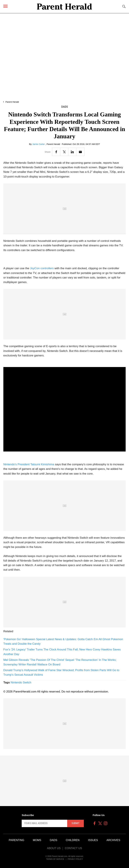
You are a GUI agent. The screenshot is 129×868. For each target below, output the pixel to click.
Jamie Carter (39, 144)
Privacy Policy (75, 859)
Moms (37, 840)
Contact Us (73, 848)
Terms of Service (55, 859)
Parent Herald (12, 102)
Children (73, 840)
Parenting (16, 840)
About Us (54, 848)
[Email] (80, 152)
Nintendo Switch (21, 682)
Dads (65, 107)
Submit (76, 823)
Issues (93, 840)
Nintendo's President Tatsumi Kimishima (29, 464)
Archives (113, 840)
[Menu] (5, 6)
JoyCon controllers (42, 268)
